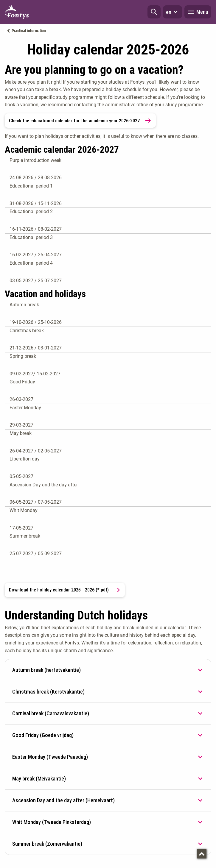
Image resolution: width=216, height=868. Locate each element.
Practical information (29, 31)
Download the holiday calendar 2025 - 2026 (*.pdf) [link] (65, 590)
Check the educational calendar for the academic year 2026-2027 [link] (80, 121)
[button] (154, 12)
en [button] (173, 12)
